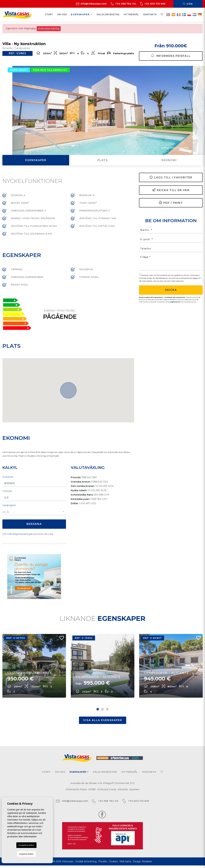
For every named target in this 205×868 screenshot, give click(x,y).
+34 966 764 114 (123, 4)
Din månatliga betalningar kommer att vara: (28, 535)
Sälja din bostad (108, 14)
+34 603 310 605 (153, 4)
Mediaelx (147, 864)
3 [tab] (107, 712)
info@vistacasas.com (91, 4)
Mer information (28, 836)
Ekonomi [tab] (169, 161)
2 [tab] (102, 712)
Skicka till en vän (171, 191)
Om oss (62, 14)
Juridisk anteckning (86, 864)
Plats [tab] (103, 161)
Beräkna (34, 525)
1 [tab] (98, 712)
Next (201, 111)
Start (49, 14)
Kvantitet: (8, 477)
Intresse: (7, 492)
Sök (188, 4)
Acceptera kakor (26, 845)
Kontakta (150, 14)
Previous (4, 111)
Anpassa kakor (26, 854)
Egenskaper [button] (82, 14)
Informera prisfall (171, 55)
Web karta (125, 864)
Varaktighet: (9, 506)
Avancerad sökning (49, 29)
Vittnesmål (131, 14)
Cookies (113, 864)
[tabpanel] (34, 668)
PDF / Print (171, 203)
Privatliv (103, 864)
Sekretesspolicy (162, 279)
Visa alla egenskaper (103, 723)
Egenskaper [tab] (36, 161)
